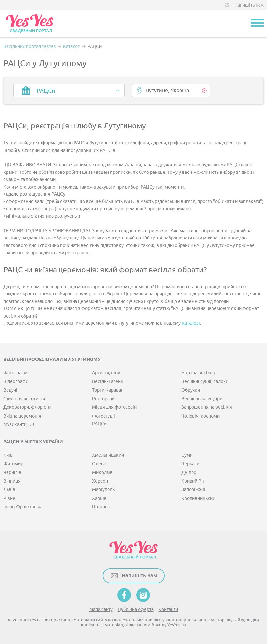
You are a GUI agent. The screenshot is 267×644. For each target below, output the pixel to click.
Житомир (13, 464)
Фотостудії (104, 416)
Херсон (100, 481)
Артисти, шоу (106, 373)
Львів (9, 490)
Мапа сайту (101, 610)
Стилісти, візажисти (24, 399)
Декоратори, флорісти (27, 407)
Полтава (101, 507)
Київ (8, 455)
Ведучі (10, 390)
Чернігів (12, 473)
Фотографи (15, 373)
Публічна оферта (136, 610)
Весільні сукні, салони (205, 381)
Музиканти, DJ (19, 425)
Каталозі (191, 323)
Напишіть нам (249, 5)
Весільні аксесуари (202, 399)
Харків (99, 498)
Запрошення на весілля (207, 407)
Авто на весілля (198, 373)
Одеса (99, 464)
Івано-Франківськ (22, 507)
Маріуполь (103, 490)
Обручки (191, 390)
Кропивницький (198, 498)
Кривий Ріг (193, 481)
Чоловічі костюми (200, 416)
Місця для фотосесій (114, 407)
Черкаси (190, 464)
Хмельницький (108, 455)
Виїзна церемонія (22, 416)
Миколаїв (102, 473)
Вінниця (12, 481)
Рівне (9, 498)
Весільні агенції (109, 381)
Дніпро (189, 473)
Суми (187, 455)
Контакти (168, 610)
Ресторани (103, 399)
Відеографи (16, 381)
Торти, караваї (107, 390)
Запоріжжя (193, 490)
